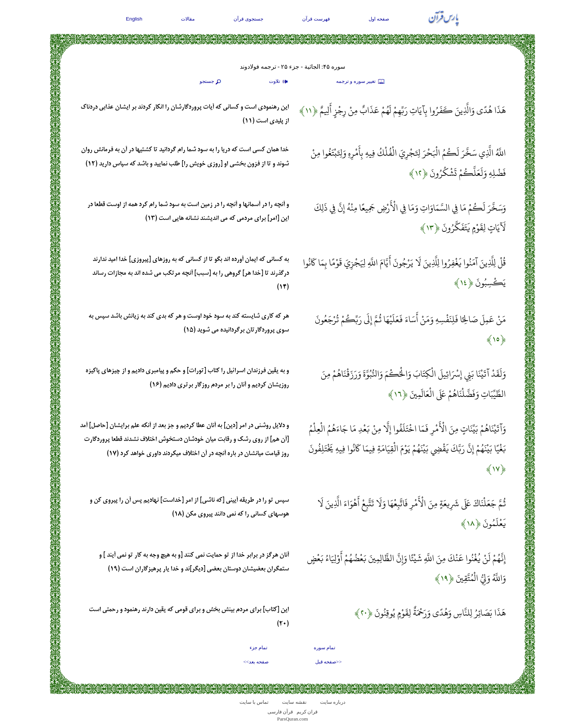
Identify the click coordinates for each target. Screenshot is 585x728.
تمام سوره (325, 648)
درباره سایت (333, 702)
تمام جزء (259, 648)
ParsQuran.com (293, 719)
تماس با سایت (254, 702)
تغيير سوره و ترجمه (361, 82)
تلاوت (279, 82)
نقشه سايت (294, 702)
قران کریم (307, 712)
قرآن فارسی (280, 712)
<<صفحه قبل (329, 662)
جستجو (211, 82)
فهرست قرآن (316, 19)
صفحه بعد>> (256, 662)
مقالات (188, 19)
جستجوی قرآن (248, 19)
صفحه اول (379, 19)
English (134, 19)
